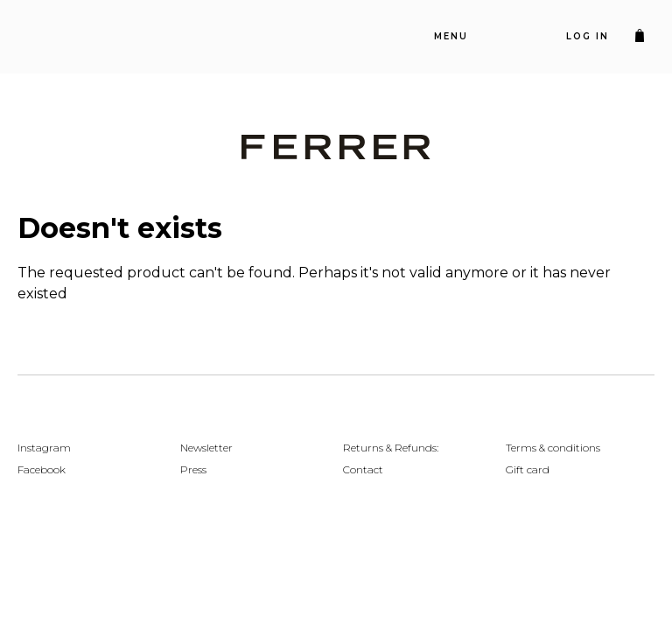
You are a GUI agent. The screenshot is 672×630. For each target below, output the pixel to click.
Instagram (44, 448)
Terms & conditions (553, 448)
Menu (451, 36)
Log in (588, 36)
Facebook (42, 469)
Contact (363, 469)
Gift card (528, 469)
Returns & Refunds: (391, 448)
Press (193, 469)
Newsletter (206, 448)
